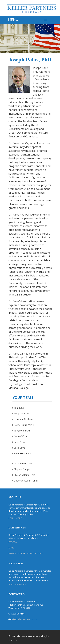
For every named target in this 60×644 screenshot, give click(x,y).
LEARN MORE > (16, 518)
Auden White (20, 436)
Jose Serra (19, 448)
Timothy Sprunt (21, 431)
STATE (11, 548)
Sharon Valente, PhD (24, 475)
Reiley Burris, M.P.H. (23, 425)
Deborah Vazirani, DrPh (25, 481)
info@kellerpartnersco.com (24, 619)
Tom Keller (19, 408)
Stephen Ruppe (21, 469)
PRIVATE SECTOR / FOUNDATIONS (25, 553)
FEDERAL (13, 542)
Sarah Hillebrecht (22, 454)
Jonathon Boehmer (23, 419)
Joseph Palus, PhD (23, 464)
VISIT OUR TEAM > (17, 584)
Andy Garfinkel (21, 414)
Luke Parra (19, 442)
